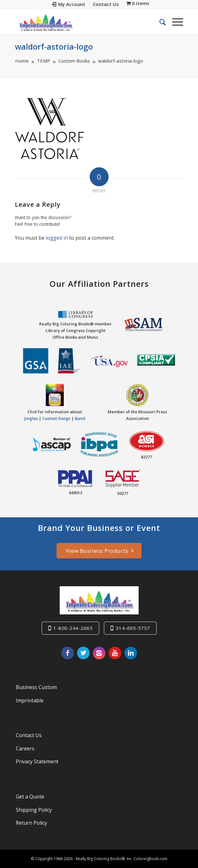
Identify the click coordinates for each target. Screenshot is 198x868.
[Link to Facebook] (68, 653)
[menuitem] (69, 4)
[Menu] (174, 22)
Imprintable (30, 700)
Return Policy (31, 823)
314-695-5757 (133, 628)
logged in (57, 238)
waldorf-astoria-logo (54, 46)
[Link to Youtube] (115, 653)
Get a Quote (30, 797)
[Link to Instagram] (99, 653)
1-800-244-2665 (73, 628)
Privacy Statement (37, 761)
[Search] (159, 22)
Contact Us (29, 735)
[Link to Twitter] (83, 653)
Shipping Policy (34, 810)
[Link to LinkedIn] (131, 653)
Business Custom (36, 687)
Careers (25, 748)
